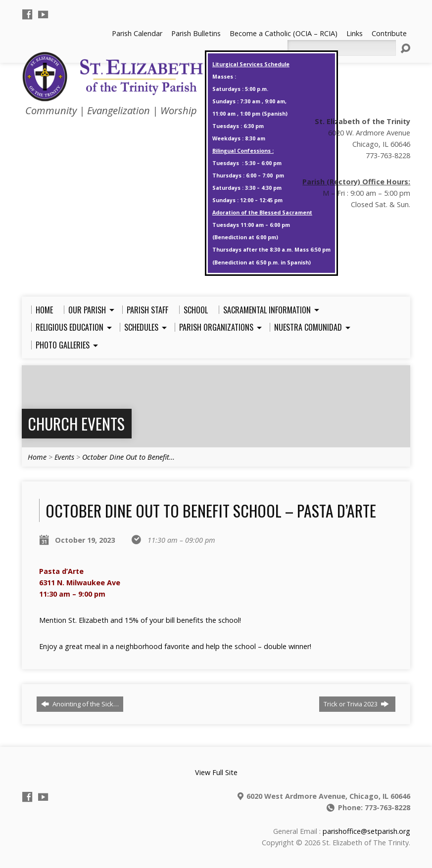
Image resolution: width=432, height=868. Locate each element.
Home (37, 457)
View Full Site (216, 772)
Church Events (76, 423)
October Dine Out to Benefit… (128, 457)
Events (64, 457)
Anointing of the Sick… (80, 704)
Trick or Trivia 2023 (356, 704)
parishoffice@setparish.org (366, 831)
